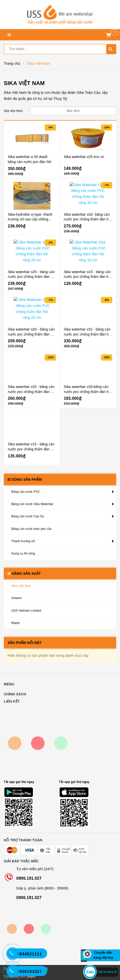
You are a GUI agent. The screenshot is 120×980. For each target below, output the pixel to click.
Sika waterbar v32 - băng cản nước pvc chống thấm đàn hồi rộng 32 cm (88, 334)
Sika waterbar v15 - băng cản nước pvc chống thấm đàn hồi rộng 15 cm (32, 449)
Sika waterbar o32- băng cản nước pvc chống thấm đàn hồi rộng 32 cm (88, 219)
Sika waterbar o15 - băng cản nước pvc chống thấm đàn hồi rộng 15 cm (88, 277)
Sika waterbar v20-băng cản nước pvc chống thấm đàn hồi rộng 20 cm (88, 392)
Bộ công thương (29, 929)
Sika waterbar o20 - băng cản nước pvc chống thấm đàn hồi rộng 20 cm (32, 334)
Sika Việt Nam (21, 586)
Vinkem (16, 598)
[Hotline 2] (15, 956)
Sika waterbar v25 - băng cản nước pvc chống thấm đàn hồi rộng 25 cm (32, 392)
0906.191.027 (29, 878)
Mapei (16, 623)
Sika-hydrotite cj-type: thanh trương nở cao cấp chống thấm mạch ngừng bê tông (30, 219)
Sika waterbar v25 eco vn (84, 157)
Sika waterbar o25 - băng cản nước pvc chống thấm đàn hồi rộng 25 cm (32, 277)
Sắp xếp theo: (14, 111)
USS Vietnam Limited (26, 611)
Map (38, 743)
